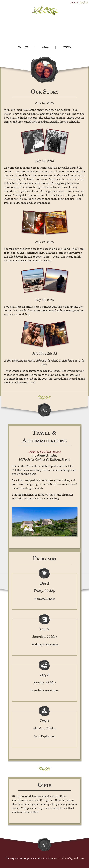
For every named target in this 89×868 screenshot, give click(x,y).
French (74, 3)
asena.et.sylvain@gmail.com (67, 858)
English (84, 3)
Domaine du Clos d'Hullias (44, 452)
